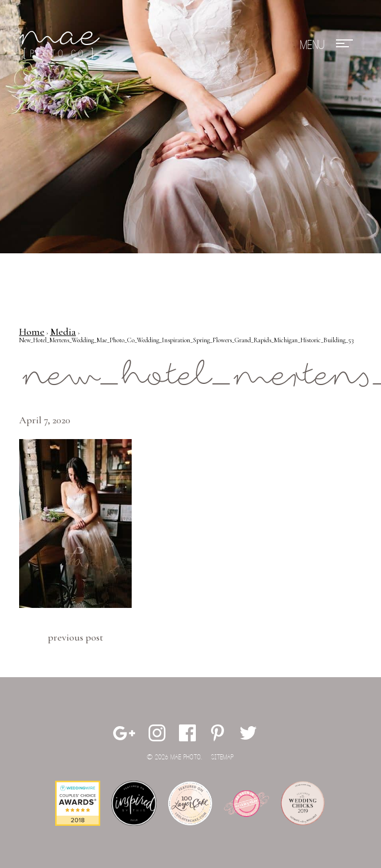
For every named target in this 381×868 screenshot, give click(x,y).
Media (63, 332)
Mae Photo (61, 45)
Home (32, 332)
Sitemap (222, 757)
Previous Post (75, 637)
